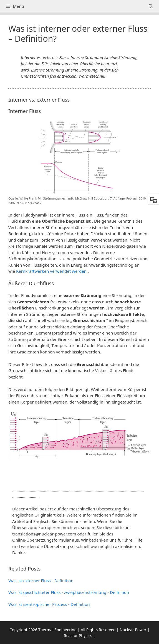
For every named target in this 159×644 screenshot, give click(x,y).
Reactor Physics (78, 636)
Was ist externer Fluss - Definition (41, 581)
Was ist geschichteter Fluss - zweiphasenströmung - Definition (69, 592)
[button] (79, 472)
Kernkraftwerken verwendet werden (51, 271)
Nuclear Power (133, 630)
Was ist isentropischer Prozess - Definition (49, 604)
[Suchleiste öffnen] (151, 6)
